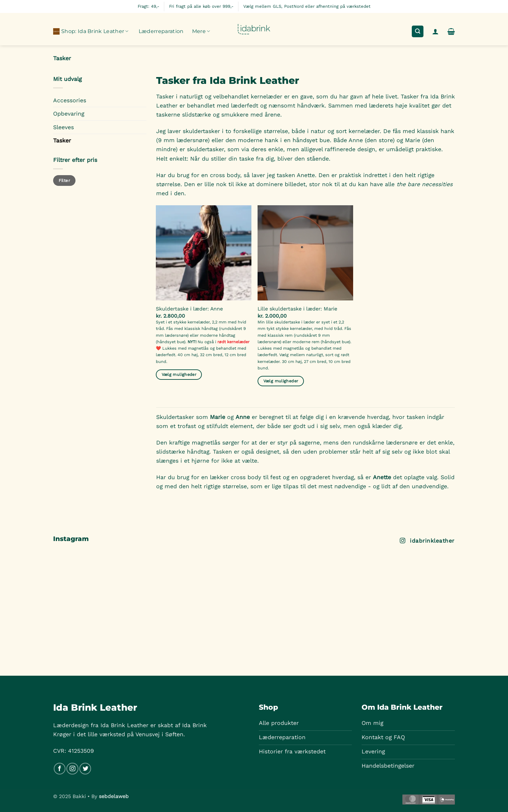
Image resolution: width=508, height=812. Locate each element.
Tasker (62, 141)
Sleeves (63, 127)
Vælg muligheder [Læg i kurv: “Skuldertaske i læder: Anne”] (179, 374)
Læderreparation (161, 31)
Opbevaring (69, 114)
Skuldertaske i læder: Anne (189, 309)
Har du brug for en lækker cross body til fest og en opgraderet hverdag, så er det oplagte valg (297, 477)
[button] (417, 31)
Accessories (70, 100)
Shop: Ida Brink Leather (91, 31)
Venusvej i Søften (159, 734)
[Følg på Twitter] (85, 769)
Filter (64, 180)
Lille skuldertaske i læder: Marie (297, 309)
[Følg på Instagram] (72, 769)
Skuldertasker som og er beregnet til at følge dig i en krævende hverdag (272, 417)
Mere (201, 31)
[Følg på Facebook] (60, 769)
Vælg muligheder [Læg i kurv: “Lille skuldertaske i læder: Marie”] (281, 381)
